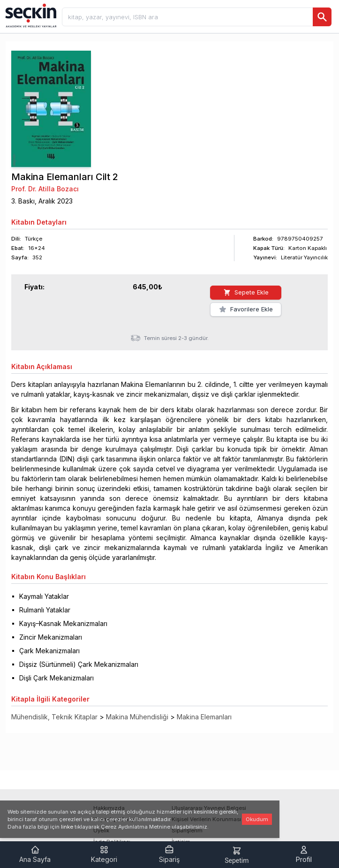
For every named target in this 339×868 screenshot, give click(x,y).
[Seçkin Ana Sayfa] (30, 15)
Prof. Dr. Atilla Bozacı (45, 189)
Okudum (257, 819)
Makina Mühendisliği (137, 717)
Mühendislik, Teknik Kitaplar (54, 717)
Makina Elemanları (204, 717)
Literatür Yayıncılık (304, 257)
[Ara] (322, 17)
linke (67, 827)
